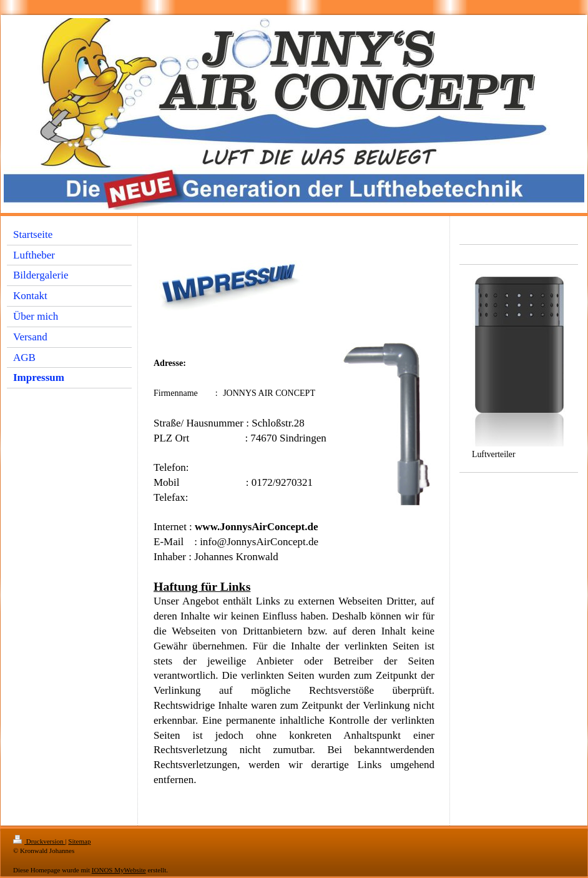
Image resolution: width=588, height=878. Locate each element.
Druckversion (39, 841)
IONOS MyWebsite (119, 870)
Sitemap (79, 841)
